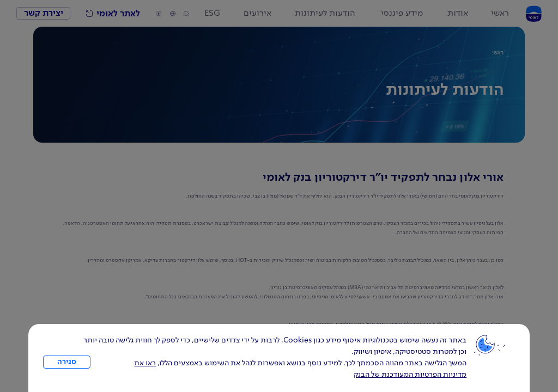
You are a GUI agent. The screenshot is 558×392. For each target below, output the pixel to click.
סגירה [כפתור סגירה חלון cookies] (67, 362)
